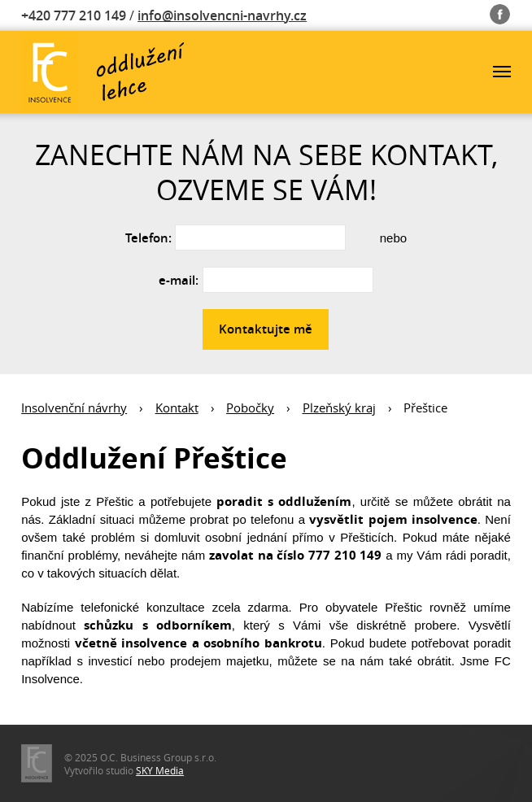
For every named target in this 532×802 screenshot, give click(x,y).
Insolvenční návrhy (74, 408)
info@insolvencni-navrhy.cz (222, 15)
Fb (500, 11)
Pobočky (250, 408)
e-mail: (179, 280)
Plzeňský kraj (339, 408)
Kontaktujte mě (266, 329)
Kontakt (177, 408)
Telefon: (148, 238)
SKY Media (160, 770)
